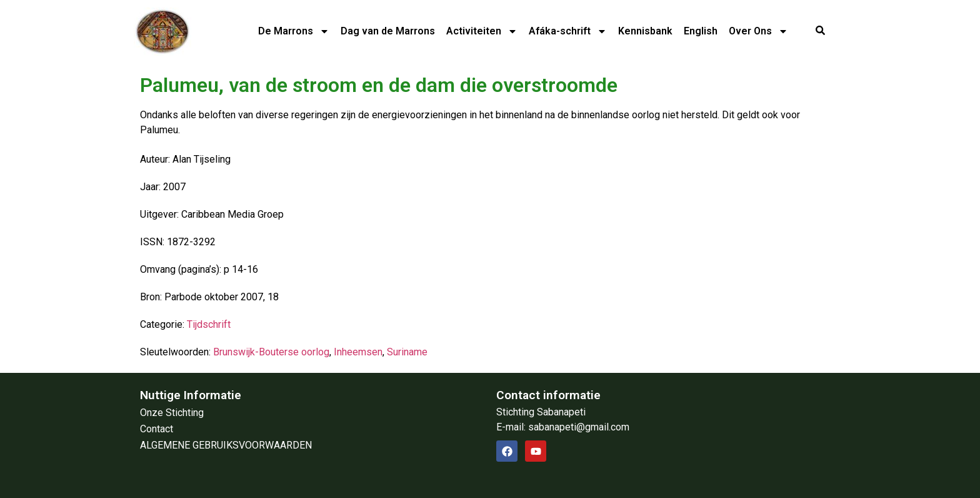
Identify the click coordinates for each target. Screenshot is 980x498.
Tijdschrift (209, 324)
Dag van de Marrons (388, 31)
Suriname (407, 352)
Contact (157, 429)
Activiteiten (482, 31)
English (701, 31)
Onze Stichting (172, 413)
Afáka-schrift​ (568, 31)
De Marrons (294, 31)
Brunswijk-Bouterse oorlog (271, 352)
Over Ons (758, 31)
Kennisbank (645, 31)
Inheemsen (358, 352)
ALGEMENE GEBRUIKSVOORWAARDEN (226, 445)
